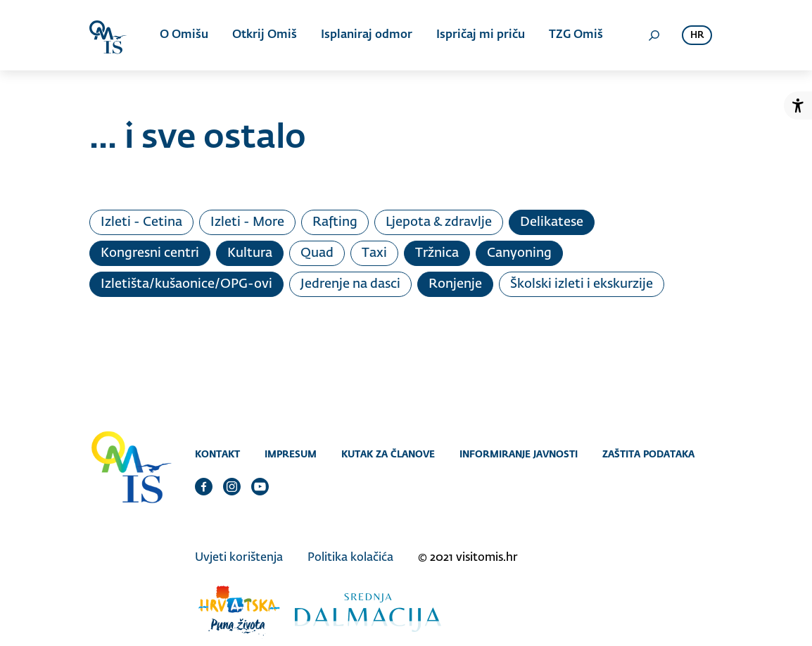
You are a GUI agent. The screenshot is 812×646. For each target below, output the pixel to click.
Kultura (250, 253)
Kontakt (217, 454)
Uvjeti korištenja (239, 558)
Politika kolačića (350, 558)
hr (697, 36)
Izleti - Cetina (141, 222)
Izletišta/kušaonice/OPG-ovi (186, 284)
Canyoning (519, 253)
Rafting (335, 222)
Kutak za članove (388, 454)
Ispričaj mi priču (481, 35)
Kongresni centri (150, 253)
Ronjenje (455, 284)
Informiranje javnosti (519, 454)
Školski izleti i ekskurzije (582, 284)
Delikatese (552, 222)
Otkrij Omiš (265, 35)
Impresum (291, 454)
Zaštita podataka (648, 454)
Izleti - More (247, 222)
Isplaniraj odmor (367, 35)
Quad (317, 253)
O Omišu (184, 35)
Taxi (374, 253)
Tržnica (437, 253)
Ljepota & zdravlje (439, 222)
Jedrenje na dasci (350, 284)
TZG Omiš (576, 35)
